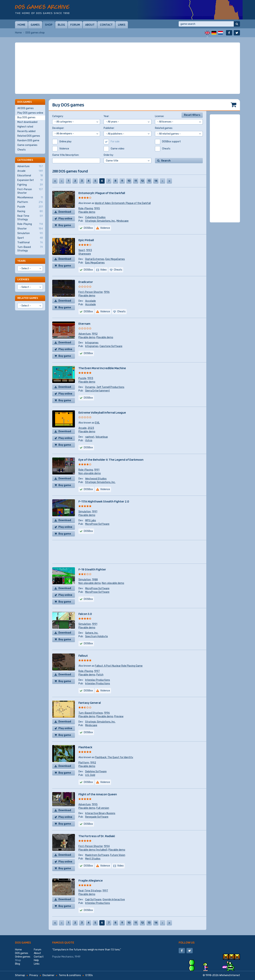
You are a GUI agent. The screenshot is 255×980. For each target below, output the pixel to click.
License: (160, 116)
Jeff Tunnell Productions (110, 387)
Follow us (187, 942)
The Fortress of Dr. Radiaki (97, 836)
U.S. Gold (90, 775)
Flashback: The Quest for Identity (114, 757)
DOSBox (88, 270)
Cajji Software (93, 900)
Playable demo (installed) (93, 850)
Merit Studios (93, 859)
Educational (30, 176)
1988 (95, 580)
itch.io (89, 440)
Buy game (65, 225)
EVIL (97, 423)
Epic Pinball (86, 240)
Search (166, 161)
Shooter (30, 229)
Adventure (85, 334)
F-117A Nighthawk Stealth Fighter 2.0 (104, 501)
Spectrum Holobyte (97, 636)
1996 (107, 292)
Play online (65, 219)
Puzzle (82, 378)
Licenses (23, 279)
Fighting (30, 185)
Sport (82, 250)
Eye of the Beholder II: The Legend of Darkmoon (111, 460)
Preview (119, 716)
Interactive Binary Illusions (100, 813)
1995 (97, 208)
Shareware (85, 254)
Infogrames (92, 343)
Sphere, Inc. (92, 633)
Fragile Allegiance (91, 880)
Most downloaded (27, 122)
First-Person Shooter (91, 292)
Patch (100, 675)
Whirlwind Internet (230, 975)
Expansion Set (30, 180)
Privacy (34, 975)
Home (21, 25)
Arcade (83, 428)
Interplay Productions (98, 680)
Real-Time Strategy (90, 891)
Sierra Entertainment (97, 391)
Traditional (30, 243)
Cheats (22, 150)
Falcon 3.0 (85, 614)
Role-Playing (86, 208)
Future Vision (118, 855)
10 (129, 181)
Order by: (109, 155)
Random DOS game (28, 140)
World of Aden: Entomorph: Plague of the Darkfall (123, 203)
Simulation (85, 512)
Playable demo (87, 212)
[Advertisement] (127, 68)
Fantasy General (90, 703)
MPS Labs (91, 520)
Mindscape (123, 221)
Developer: (58, 128)
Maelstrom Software (97, 855)
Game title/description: (66, 155)
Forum (75, 25)
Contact (106, 25)
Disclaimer (48, 975)
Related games (28, 298)
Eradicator (86, 282)
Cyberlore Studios (95, 217)
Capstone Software (111, 346)
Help (36, 960)
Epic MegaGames (115, 259)
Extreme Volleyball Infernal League (102, 412)
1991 (97, 470)
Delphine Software (96, 772)
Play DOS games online (30, 113)
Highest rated (25, 127)
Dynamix (90, 387)
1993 (89, 250)
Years (21, 261)
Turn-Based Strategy (91, 713)
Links (122, 25)
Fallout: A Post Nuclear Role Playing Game (119, 666)
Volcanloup (102, 437)
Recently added (26, 131)
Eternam (84, 324)
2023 (91, 428)
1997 (97, 671)
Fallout (83, 656)
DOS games (23, 942)
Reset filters (192, 115)
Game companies (27, 145)
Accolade (90, 301)
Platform (84, 763)
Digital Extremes (95, 259)
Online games (23, 957)
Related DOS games (29, 136)
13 (149, 181)
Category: (58, 116)
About (90, 25)
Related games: (164, 128)
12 (142, 181)
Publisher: (109, 128)
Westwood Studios (96, 479)
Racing (30, 211)
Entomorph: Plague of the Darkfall (102, 193)
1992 (95, 334)
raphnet (90, 437)
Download (65, 212)
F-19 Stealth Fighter (92, 569)
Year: (106, 116)
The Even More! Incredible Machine (102, 368)
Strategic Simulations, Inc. (100, 221)
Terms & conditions (70, 975)
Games (35, 25)
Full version (103, 808)
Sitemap (20, 975)
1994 (107, 846)
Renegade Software (97, 817)
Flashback (85, 747)
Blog (61, 25)
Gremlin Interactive (114, 900)
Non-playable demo (90, 473)
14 (156, 181)
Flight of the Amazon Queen (98, 794)
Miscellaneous (30, 198)
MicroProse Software (97, 524)
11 (136, 181)
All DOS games (25, 108)
